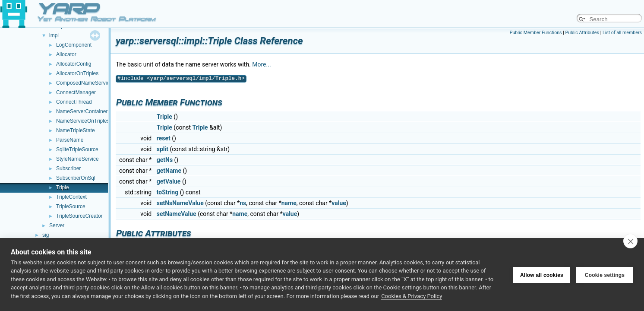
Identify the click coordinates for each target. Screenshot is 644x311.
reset (164, 138)
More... (261, 64)
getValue (169, 181)
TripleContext (71, 197)
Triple (63, 187)
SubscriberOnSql (76, 178)
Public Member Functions (536, 33)
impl (54, 35)
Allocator (66, 54)
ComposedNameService (84, 83)
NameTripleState (76, 130)
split (163, 149)
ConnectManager (76, 92)
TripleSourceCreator (79, 216)
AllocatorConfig (74, 64)
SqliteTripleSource (77, 149)
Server (57, 225)
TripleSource (71, 206)
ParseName (70, 140)
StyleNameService (77, 159)
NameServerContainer (82, 111)
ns (243, 203)
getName (169, 171)
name (289, 203)
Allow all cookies (542, 274)
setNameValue (177, 214)
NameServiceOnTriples (83, 121)
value (339, 203)
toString (168, 192)
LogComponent (74, 45)
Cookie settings (605, 274)
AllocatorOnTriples (77, 73)
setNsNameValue (180, 203)
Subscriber (68, 168)
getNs (165, 160)
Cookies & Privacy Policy (412, 296)
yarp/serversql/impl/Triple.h (196, 78)
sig (46, 235)
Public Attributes (582, 33)
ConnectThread (74, 102)
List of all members (622, 33)
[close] (630, 241)
